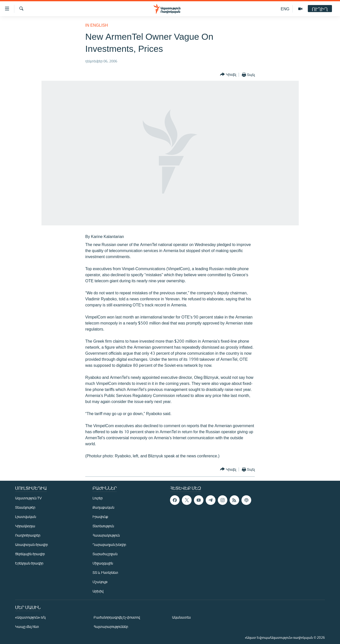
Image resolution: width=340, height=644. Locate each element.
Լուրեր (98, 498)
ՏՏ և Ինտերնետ (105, 572)
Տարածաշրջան (105, 554)
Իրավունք (100, 517)
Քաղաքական (103, 507)
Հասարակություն (106, 535)
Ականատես (181, 617)
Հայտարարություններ (111, 627)
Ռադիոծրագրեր (28, 535)
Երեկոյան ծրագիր (29, 563)
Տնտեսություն (103, 526)
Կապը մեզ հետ (27, 627)
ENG (285, 9)
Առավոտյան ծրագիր (31, 545)
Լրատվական (26, 517)
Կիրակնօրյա (25, 526)
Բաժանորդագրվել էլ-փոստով (117, 617)
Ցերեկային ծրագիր (30, 554)
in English (97, 25)
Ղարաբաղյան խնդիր (109, 545)
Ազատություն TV (28, 498)
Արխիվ (98, 591)
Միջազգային (103, 563)
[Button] (228, 75)
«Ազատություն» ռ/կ (30, 617)
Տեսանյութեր (25, 507)
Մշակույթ (100, 582)
